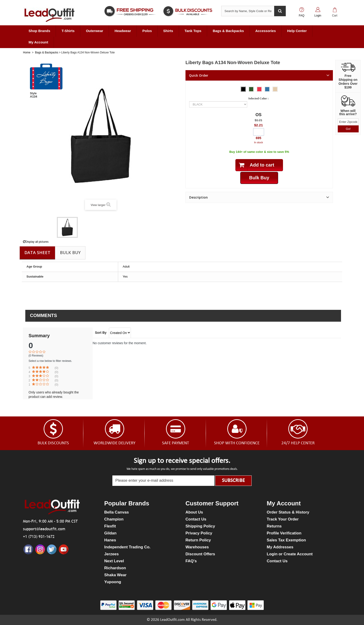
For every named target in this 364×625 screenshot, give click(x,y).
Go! (348, 129)
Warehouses (197, 547)
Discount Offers (200, 554)
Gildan (110, 533)
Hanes (110, 540)
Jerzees (111, 554)
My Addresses (280, 547)
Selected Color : (259, 98)
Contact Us (196, 519)
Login (318, 16)
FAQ (302, 16)
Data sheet (37, 252)
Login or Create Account (290, 554)
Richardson (115, 568)
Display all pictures (36, 242)
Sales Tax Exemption (286, 540)
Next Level (114, 561)
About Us (194, 512)
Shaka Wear (115, 575)
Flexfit (110, 526)
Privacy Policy (199, 533)
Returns (274, 526)
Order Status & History (288, 512)
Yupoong (113, 582)
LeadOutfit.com (172, 620)
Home (27, 52)
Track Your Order (283, 519)
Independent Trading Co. (127, 547)
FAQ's (191, 561)
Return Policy (198, 540)
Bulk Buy (70, 252)
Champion (114, 519)
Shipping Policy (200, 526)
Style (33, 93)
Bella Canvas (117, 512)
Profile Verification (284, 533)
